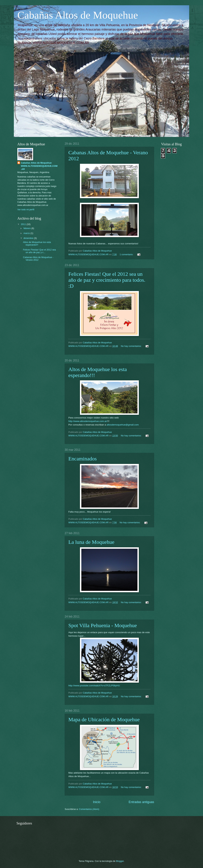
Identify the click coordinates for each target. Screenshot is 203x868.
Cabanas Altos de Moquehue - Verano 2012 (38, 259)
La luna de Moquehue (91, 542)
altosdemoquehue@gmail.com (123, 425)
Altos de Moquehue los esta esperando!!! (37, 243)
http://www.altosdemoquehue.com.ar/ (88, 421)
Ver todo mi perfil (26, 209)
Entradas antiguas (141, 802)
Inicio (97, 802)
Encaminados (83, 459)
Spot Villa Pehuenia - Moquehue (103, 625)
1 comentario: (127, 254)
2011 (24, 224)
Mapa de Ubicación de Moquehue (104, 719)
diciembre (29, 238)
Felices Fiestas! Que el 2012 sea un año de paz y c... (39, 251)
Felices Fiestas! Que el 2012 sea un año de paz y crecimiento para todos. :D (107, 280)
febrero (27, 228)
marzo (27, 233)
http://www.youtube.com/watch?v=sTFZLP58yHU (94, 686)
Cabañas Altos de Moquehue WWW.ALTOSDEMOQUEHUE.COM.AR (39, 166)
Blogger (120, 861)
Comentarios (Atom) (89, 809)
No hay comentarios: (131, 346)
